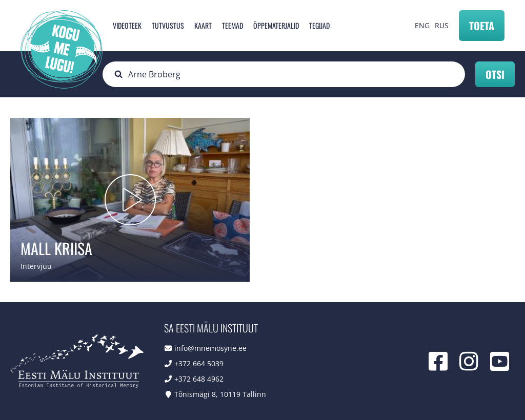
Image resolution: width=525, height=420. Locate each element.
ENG (422, 25)
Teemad (233, 25)
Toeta (482, 26)
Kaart (203, 25)
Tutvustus (168, 25)
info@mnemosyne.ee (210, 348)
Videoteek (127, 25)
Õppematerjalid (276, 25)
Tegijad (319, 25)
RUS (442, 25)
